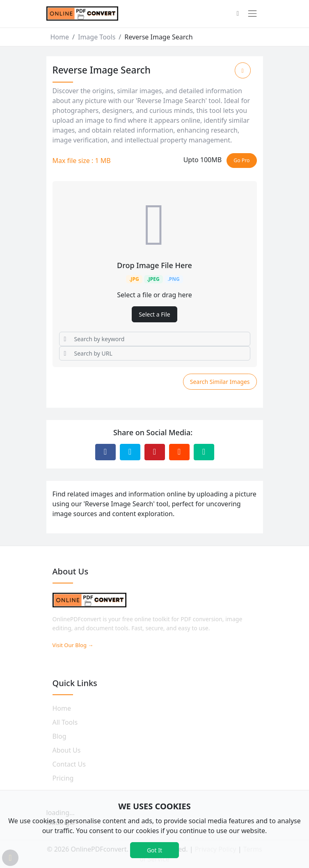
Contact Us (69, 764)
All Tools (65, 722)
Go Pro (241, 160)
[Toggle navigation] (252, 14)
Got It (154, 850)
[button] (238, 14)
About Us (67, 750)
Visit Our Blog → (73, 645)
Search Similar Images (220, 382)
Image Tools (97, 37)
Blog (60, 736)
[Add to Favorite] (243, 70)
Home (60, 37)
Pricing (63, 778)
